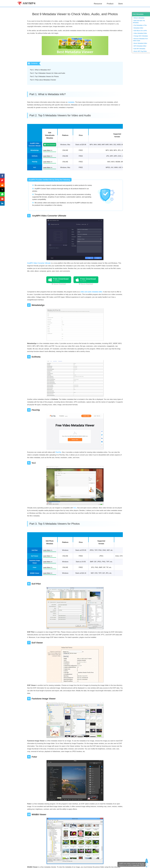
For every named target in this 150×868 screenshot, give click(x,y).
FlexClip (58, 452)
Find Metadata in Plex (140, 25)
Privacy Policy (136, 866)
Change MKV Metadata (141, 36)
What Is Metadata (139, 18)
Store (120, 4)
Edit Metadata (138, 14)
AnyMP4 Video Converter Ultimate (39, 263)
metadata (71, 102)
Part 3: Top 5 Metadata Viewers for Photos (44, 77)
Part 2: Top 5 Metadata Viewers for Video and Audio (48, 73)
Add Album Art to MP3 (140, 31)
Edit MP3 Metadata (140, 49)
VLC (75, 508)
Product (110, 4)
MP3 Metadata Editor (140, 46)
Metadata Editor (139, 28)
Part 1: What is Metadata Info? (40, 70)
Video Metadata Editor (140, 33)
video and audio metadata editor (91, 292)
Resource (98, 4)
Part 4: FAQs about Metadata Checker (43, 80)
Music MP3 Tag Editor (140, 51)
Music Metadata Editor (140, 43)
